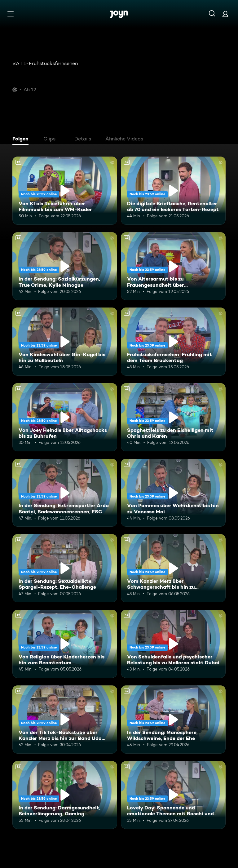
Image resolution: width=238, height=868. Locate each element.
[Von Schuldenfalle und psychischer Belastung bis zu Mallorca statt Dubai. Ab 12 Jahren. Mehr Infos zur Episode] (173, 644)
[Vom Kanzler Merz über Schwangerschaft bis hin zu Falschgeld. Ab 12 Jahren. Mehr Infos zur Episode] (173, 568)
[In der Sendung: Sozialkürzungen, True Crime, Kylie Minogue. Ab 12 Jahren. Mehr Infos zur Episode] (65, 266)
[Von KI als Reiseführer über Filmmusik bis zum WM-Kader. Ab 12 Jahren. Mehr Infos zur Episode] (65, 191)
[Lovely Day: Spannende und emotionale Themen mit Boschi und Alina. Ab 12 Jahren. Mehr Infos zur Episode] (173, 795)
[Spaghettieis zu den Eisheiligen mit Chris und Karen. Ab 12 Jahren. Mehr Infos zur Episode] (173, 417)
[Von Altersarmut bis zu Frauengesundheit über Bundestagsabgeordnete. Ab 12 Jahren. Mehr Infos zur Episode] (173, 266)
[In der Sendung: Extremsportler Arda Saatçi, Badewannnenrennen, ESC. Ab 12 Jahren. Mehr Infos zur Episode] (65, 493)
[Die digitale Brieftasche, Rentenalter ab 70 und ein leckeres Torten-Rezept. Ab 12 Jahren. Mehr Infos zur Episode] (173, 191)
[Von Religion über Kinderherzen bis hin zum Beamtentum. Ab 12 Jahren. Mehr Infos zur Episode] (65, 644)
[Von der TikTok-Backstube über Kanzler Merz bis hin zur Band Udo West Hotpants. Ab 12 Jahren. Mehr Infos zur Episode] (65, 720)
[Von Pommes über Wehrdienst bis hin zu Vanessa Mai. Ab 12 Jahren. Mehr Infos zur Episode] (173, 493)
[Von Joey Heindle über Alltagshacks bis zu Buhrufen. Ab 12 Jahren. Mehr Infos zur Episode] (65, 417)
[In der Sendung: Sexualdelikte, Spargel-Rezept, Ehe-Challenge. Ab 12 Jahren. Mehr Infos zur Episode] (65, 568)
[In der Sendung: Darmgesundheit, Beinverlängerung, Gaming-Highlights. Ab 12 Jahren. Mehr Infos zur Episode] (65, 795)
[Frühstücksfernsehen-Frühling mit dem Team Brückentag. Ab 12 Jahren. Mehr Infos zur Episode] (173, 342)
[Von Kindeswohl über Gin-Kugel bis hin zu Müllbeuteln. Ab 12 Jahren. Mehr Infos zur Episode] (65, 342)
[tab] (22, 139)
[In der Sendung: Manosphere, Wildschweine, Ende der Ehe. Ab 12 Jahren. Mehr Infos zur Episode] (173, 720)
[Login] (225, 14)
